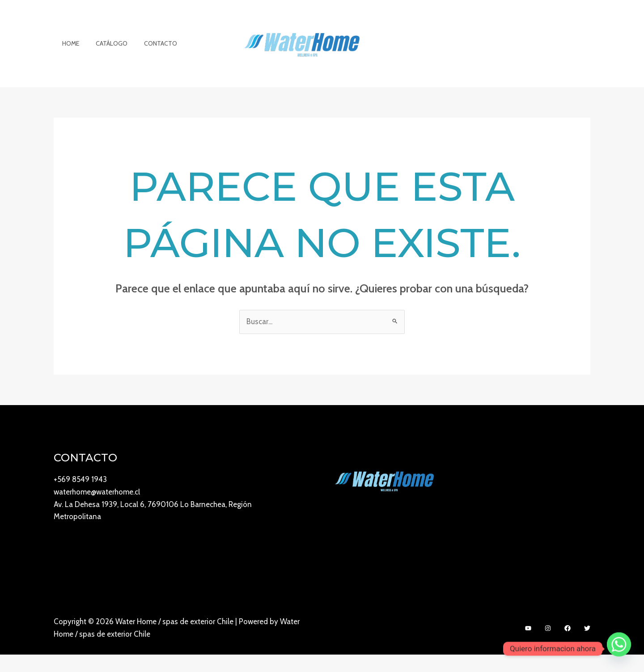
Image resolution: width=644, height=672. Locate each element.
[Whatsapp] (619, 649)
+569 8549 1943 (80, 497)
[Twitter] (587, 646)
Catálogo (105, 52)
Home (68, 52)
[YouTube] (528, 646)
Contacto (150, 52)
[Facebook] (568, 646)
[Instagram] (548, 646)
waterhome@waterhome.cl (97, 510)
